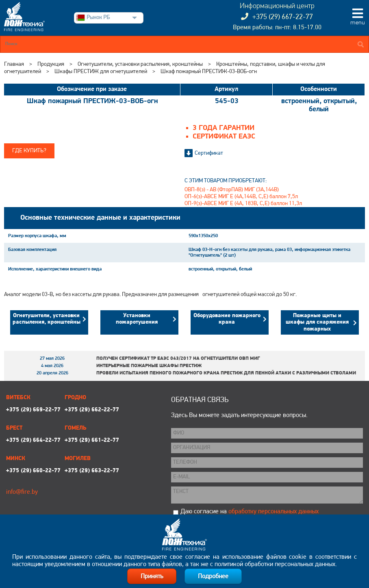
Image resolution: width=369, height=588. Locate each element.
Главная (14, 64)
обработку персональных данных (273, 512)
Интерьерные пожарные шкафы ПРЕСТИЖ (149, 366)
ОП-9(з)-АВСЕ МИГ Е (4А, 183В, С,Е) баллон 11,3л (243, 204)
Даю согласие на (250, 512)
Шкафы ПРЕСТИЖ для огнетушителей (101, 72)
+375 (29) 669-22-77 (33, 410)
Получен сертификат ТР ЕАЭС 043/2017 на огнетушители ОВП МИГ (178, 359)
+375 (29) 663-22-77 (92, 471)
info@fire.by (22, 492)
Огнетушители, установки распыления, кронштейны (140, 64)
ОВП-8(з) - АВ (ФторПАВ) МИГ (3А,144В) (232, 190)
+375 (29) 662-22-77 (92, 410)
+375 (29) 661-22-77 (92, 440)
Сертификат (209, 153)
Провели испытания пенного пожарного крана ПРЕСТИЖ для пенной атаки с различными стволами (226, 373)
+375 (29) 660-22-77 (33, 471)
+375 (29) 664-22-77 (33, 440)
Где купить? (29, 151)
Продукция (51, 64)
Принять (152, 577)
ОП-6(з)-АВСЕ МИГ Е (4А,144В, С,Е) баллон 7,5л (241, 197)
